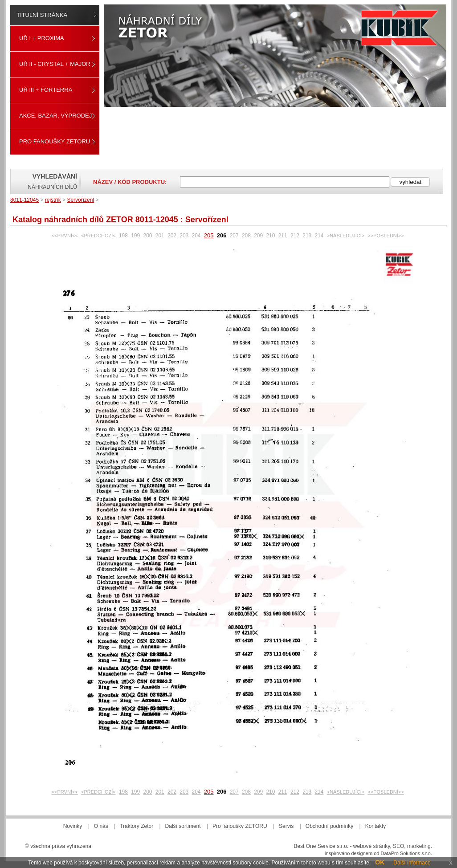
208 (246, 236)
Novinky (73, 826)
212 (295, 236)
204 (196, 236)
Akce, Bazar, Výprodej (55, 116)
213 (307, 236)
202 (172, 236)
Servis (286, 826)
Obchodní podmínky (329, 826)
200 (147, 236)
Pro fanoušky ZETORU (55, 141)
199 (135, 236)
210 (270, 236)
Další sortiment (183, 826)
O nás (101, 826)
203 (184, 236)
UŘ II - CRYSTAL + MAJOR (55, 64)
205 (209, 235)
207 (234, 236)
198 (123, 236)
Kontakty (376, 826)
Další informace (412, 863)
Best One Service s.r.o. (321, 846)
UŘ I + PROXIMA (42, 38)
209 (258, 236)
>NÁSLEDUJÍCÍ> (346, 236)
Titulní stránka (42, 15)
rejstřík (53, 200)
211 (283, 236)
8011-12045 (24, 200)
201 (160, 236)
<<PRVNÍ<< (65, 236)
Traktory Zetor (137, 826)
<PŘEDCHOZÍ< (98, 236)
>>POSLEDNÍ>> (386, 236)
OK (380, 862)
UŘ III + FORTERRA (46, 90)
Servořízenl (80, 200)
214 (319, 236)
